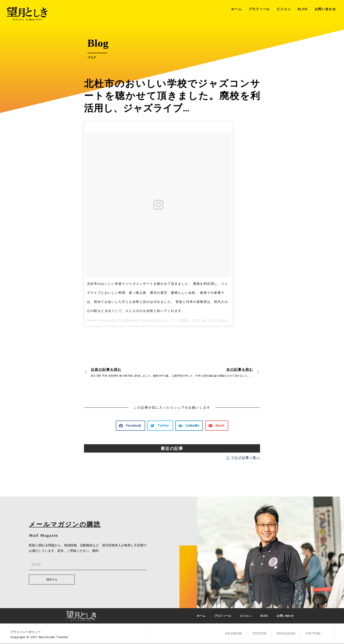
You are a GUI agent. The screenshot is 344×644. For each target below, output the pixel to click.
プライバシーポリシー (26, 632)
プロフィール (259, 9)
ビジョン (284, 9)
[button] (130, 426)
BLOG (303, 9)
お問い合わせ (325, 9)
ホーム (236, 9)
